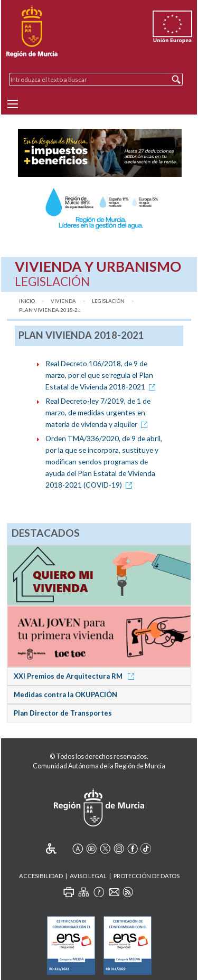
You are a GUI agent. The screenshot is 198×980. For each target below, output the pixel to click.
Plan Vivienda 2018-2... (50, 310)
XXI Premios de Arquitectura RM (76, 676)
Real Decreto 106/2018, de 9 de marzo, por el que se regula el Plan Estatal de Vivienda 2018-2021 (102, 375)
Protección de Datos (147, 876)
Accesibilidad (41, 876)
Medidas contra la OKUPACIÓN (65, 694)
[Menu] (13, 104)
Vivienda (63, 301)
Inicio (27, 301)
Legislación (108, 301)
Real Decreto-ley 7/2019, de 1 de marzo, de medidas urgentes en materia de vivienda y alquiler (98, 412)
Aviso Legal (88, 876)
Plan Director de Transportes (63, 713)
